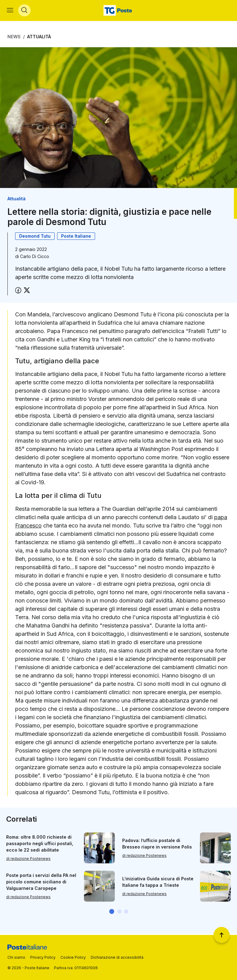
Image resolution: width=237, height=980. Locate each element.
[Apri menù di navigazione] (11, 11)
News (14, 38)
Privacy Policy (43, 957)
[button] (112, 913)
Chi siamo (16, 957)
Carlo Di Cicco (35, 258)
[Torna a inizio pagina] (222, 935)
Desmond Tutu (35, 237)
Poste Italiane (76, 237)
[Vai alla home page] (118, 11)
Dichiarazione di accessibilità (117, 957)
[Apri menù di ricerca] (25, 11)
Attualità (39, 38)
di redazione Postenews (28, 860)
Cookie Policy (73, 957)
